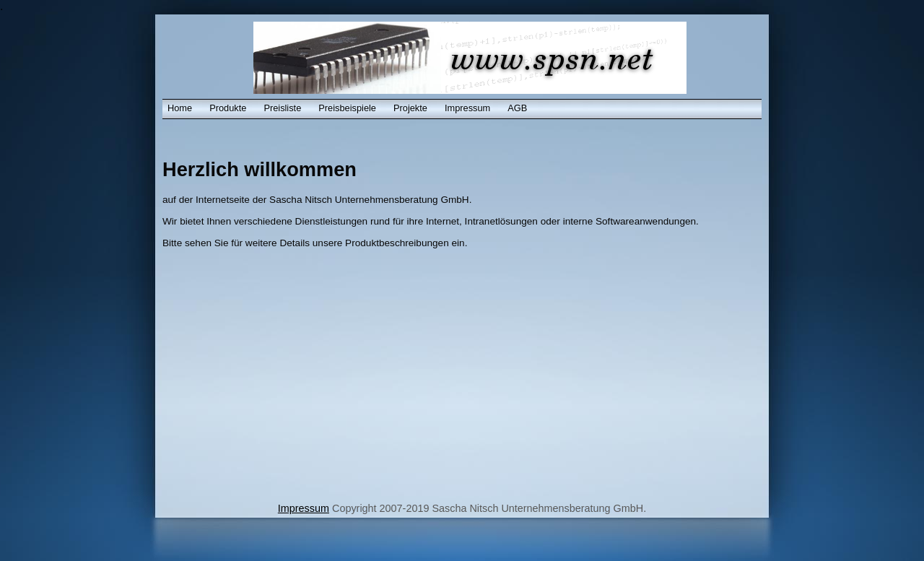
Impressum (467, 108)
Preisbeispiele (347, 108)
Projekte (410, 108)
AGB (517, 108)
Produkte (228, 108)
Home (180, 108)
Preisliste (282, 108)
